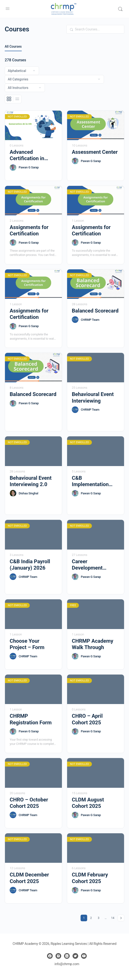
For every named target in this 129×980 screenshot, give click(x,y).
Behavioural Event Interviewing (93, 397)
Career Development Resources (87, 565)
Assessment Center (95, 152)
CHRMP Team (90, 320)
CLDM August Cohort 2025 (88, 803)
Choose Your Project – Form (27, 644)
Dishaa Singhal (28, 493)
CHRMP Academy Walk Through (92, 644)
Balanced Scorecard (95, 311)
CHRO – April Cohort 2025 (87, 719)
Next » (121, 918)
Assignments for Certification (29, 230)
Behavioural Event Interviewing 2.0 (31, 481)
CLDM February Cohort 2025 (90, 878)
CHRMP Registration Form (31, 719)
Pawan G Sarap (29, 167)
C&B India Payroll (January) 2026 (30, 565)
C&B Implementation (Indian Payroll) (90, 481)
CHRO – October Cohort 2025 (29, 803)
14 (113, 917)
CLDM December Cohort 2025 (29, 878)
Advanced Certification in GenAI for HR (27, 155)
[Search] (120, 9)
